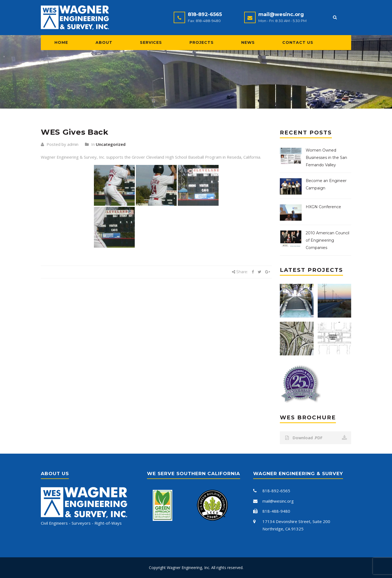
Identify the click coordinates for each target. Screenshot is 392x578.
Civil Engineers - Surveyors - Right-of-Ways (81, 523)
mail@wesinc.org (281, 14)
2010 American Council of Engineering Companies (327, 240)
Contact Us (298, 42)
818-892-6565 (205, 14)
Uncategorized (111, 144)
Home (61, 42)
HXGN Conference (323, 207)
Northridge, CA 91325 (283, 529)
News (248, 42)
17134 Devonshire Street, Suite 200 (296, 521)
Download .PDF (316, 438)
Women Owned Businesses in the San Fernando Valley (326, 158)
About (104, 42)
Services (151, 42)
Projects (202, 42)
